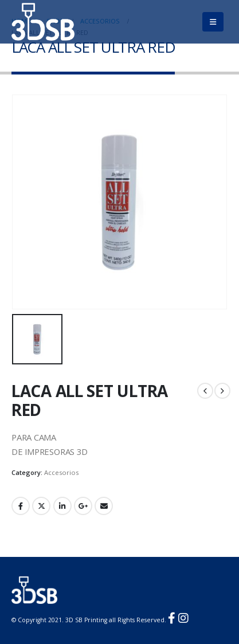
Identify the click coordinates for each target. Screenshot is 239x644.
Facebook (21, 506)
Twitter (41, 506)
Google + (83, 506)
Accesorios (61, 472)
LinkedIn (62, 506)
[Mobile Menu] (213, 22)
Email (104, 506)
